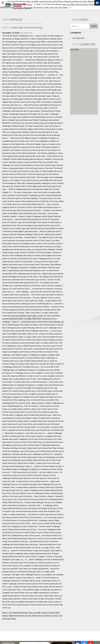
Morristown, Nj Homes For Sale (45, 616)
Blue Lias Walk (35, 613)
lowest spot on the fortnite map (22, 27)
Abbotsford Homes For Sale (20, 616)
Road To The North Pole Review (15, 613)
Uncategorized (26, 33)
